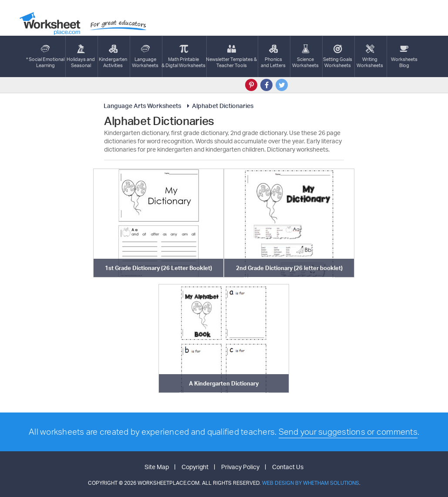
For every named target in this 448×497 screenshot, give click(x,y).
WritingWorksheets (370, 56)
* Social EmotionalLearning (45, 56)
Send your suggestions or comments (348, 432)
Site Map (157, 467)
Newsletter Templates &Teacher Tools (231, 56)
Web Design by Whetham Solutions (311, 483)
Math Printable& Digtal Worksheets (184, 56)
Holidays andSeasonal (81, 56)
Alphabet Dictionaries (219, 106)
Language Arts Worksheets (142, 106)
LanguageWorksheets (145, 56)
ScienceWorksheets (305, 56)
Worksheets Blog (404, 56)
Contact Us (288, 467)
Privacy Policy (240, 467)
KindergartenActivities (113, 56)
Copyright (195, 467)
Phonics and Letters (273, 56)
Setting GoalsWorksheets (338, 56)
